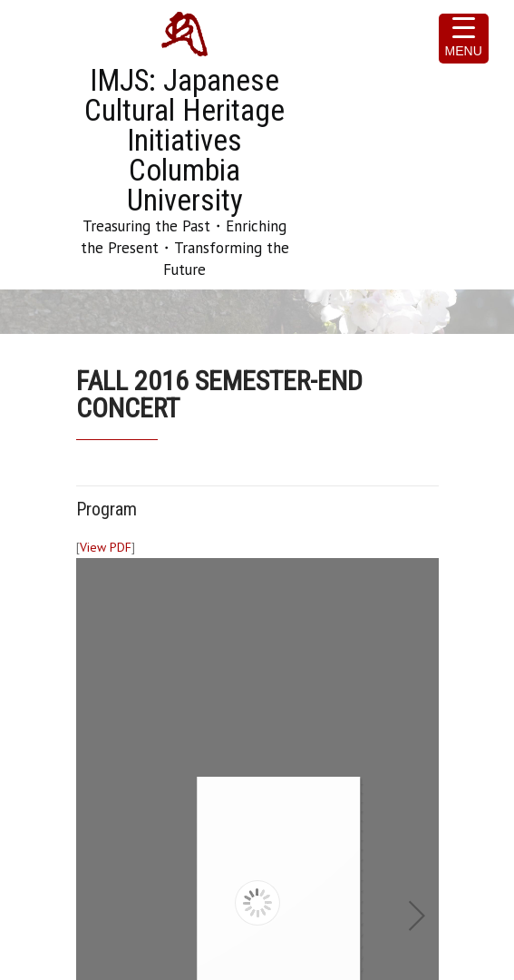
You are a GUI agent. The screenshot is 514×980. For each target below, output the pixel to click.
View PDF (106, 547)
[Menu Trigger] (464, 39)
